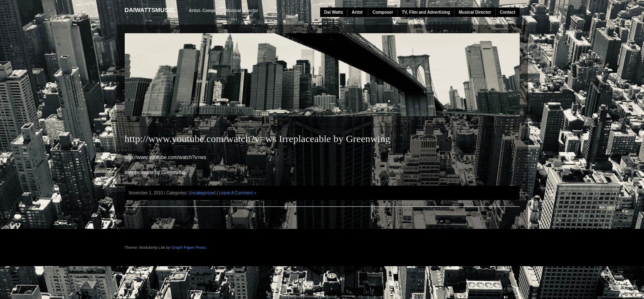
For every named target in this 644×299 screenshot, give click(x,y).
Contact (507, 12)
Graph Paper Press (189, 247)
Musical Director (475, 12)
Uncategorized (202, 193)
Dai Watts (334, 12)
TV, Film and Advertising (426, 12)
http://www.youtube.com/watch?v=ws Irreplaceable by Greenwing (258, 139)
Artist (357, 12)
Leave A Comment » (237, 193)
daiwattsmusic (150, 10)
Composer (383, 12)
